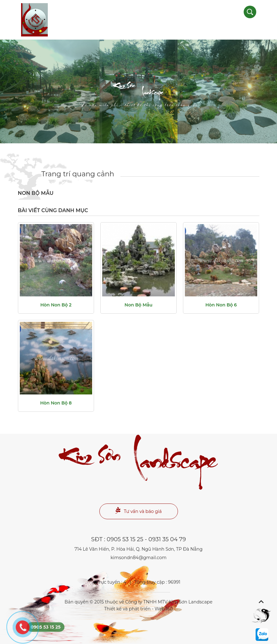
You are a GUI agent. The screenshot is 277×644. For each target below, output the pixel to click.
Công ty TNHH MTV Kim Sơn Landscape (169, 602)
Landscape (139, 96)
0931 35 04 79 (167, 539)
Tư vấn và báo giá (139, 511)
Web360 (164, 609)
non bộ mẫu (138, 305)
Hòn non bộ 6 (221, 305)
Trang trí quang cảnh (78, 174)
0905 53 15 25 (125, 539)
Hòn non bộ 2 (56, 305)
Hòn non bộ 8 (56, 403)
